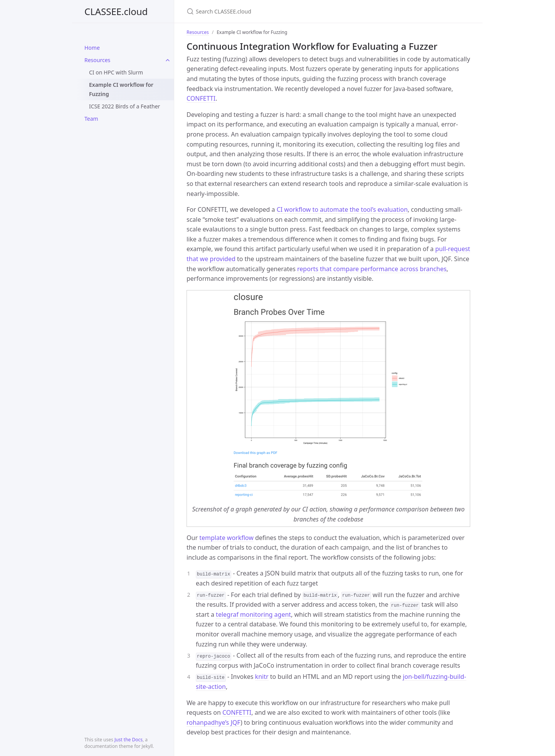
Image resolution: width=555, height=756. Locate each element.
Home (92, 48)
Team (91, 119)
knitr (262, 677)
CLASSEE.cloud (116, 11)
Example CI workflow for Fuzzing (121, 89)
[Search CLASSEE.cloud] (277, 11)
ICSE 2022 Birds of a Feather (124, 106)
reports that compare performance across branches (372, 269)
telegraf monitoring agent (253, 614)
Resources (97, 60)
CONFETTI (201, 98)
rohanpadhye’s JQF (214, 722)
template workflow (226, 538)
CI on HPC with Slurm (116, 72)
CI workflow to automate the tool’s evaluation (342, 209)
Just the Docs (129, 740)
